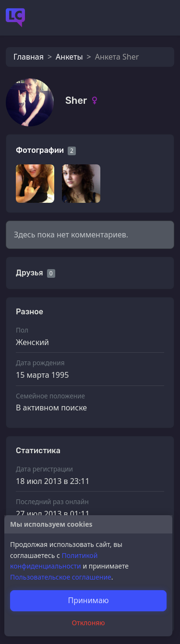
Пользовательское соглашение (61, 577)
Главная (29, 57)
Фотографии (40, 150)
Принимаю (88, 600)
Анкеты (69, 57)
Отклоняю (89, 623)
